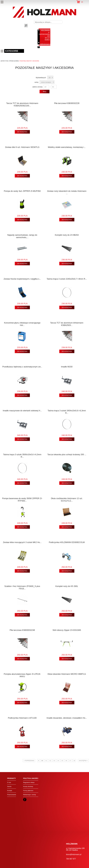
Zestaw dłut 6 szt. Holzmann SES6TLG (22, 147)
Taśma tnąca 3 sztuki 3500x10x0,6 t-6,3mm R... (22, 456)
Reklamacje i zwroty (30, 795)
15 (62, 761)
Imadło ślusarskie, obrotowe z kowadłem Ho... (67, 718)
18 (74, 761)
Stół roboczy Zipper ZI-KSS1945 (67, 630)
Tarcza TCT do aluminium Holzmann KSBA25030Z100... (22, 104)
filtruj (44, 92)
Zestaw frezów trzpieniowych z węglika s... (22, 279)
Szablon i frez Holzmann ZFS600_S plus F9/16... (22, 587)
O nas (9, 782)
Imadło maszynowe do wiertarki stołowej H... (22, 411)
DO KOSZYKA (22, 132)
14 (58, 761)
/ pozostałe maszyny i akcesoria (29, 61)
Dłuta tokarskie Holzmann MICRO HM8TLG (67, 674)
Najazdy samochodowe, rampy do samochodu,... (22, 236)
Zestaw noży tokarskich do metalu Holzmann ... (67, 192)
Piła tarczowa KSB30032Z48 (22, 630)
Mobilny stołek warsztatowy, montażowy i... (67, 147)
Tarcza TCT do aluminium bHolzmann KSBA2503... (67, 324)
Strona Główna (14, 61)
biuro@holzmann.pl (44, 44)
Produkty (12, 778)
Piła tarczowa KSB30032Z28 (67, 103)
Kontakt (10, 791)
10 (42, 761)
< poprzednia (29, 761)
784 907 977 (45, 47)
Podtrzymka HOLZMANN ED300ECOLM (67, 542)
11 (46, 761)
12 (50, 761)
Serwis (9, 787)
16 (66, 761)
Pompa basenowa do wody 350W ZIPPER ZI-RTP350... (22, 500)
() (82, 2)
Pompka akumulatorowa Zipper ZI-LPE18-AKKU (22, 675)
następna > (83, 761)
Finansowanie (12, 795)
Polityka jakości (31, 778)
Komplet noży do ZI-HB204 (67, 235)
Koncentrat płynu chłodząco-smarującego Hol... (22, 324)
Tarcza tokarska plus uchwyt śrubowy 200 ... (67, 455)
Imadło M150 (67, 367)
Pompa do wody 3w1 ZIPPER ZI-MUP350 (22, 191)
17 (70, 761)
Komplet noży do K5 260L (67, 586)
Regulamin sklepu (29, 782)
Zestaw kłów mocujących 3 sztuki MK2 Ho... (22, 542)
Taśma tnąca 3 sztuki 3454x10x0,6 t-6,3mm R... (67, 412)
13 (54, 761)
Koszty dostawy (28, 787)
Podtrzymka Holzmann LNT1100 (22, 718)
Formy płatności (28, 791)
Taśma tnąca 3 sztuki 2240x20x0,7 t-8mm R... (67, 279)
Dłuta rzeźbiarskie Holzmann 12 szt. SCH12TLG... (67, 500)
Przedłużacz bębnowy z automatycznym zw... (22, 367)
